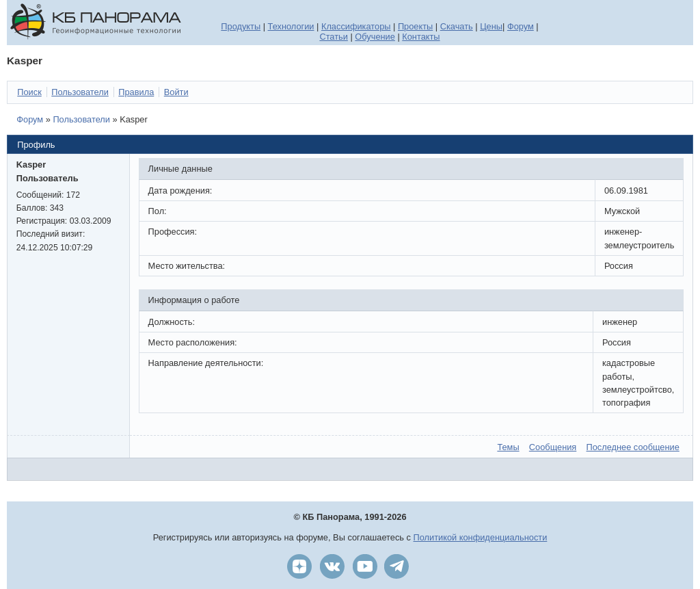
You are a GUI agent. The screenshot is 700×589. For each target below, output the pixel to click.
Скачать (457, 26)
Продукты (241, 26)
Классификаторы (356, 26)
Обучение (375, 37)
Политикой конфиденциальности (481, 537)
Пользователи (81, 119)
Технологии (291, 26)
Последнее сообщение (633, 447)
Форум (521, 26)
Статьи (333, 37)
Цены (491, 26)
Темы (508, 447)
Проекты (415, 26)
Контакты (421, 37)
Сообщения (553, 447)
